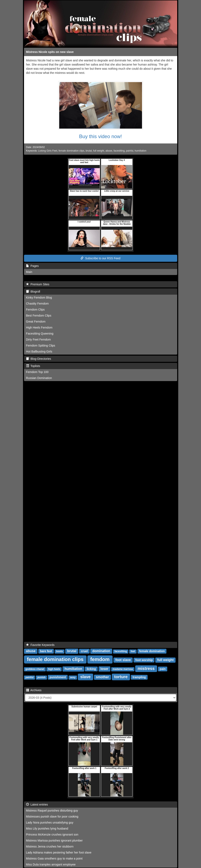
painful (130, 151)
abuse (109, 151)
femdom (100, 659)
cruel (84, 651)
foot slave (123, 660)
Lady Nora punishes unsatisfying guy (50, 823)
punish (41, 677)
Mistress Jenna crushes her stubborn (50, 846)
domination (101, 651)
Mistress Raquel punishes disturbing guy (52, 811)
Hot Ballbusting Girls (39, 352)
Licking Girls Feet (48, 151)
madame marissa (123, 669)
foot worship (144, 660)
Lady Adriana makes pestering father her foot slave (59, 852)
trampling (139, 677)
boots (60, 651)
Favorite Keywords (40, 645)
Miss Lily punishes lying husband (47, 829)
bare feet (46, 651)
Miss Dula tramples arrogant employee (51, 864)
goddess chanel (35, 669)
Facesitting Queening (40, 334)
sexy (73, 677)
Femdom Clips (35, 310)
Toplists (33, 366)
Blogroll (33, 292)
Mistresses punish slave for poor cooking (52, 817)
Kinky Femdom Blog (39, 298)
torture (121, 677)
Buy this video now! (100, 136)
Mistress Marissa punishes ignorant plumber (54, 841)
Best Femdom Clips (39, 316)
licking (91, 669)
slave (85, 677)
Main (29, 272)
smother (102, 677)
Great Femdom (36, 322)
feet (133, 651)
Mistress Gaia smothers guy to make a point (54, 858)
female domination (152, 651)
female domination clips (71, 151)
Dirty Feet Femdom (39, 340)
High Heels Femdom (39, 328)
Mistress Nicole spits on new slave (50, 52)
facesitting (119, 151)
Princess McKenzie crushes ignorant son (52, 835)
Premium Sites (38, 284)
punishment (58, 677)
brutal (89, 151)
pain (163, 669)
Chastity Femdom (37, 304)
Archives (34, 690)
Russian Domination (39, 378)
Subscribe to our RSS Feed (100, 258)
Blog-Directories (39, 359)
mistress (146, 668)
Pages (32, 266)
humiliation (140, 151)
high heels (54, 669)
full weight (99, 151)
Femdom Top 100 (37, 372)
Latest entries (37, 805)
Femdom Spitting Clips (41, 346)
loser (104, 669)
